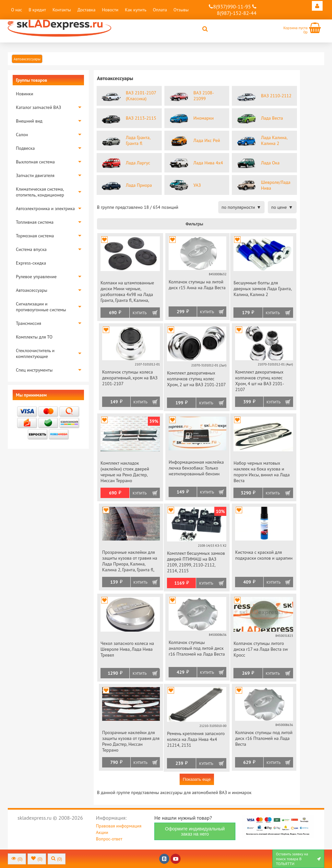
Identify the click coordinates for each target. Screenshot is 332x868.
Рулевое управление (36, 277)
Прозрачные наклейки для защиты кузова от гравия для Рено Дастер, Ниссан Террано (131, 741)
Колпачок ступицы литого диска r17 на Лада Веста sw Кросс (261, 649)
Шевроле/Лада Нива (276, 185)
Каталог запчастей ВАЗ (38, 107)
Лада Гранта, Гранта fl (138, 140)
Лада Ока (270, 163)
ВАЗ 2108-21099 (204, 96)
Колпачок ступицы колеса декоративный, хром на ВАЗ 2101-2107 (130, 378)
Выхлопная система (35, 162)
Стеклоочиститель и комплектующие (35, 353)
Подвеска (25, 148)
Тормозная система (35, 236)
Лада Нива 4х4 (208, 163)
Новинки (24, 94)
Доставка (87, 10)
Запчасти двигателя (35, 175)
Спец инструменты (34, 370)
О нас (17, 10)
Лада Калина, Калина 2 (274, 140)
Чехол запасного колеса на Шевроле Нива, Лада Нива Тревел (127, 649)
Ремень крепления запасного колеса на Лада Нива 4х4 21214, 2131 (196, 739)
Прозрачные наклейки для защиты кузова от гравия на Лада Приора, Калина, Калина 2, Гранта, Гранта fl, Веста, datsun (130, 561)
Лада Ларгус (138, 163)
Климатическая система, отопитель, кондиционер (40, 192)
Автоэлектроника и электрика (45, 208)
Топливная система (35, 222)
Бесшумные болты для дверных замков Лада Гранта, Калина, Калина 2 (262, 289)
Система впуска (31, 249)
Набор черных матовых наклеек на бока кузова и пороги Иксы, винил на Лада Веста (261, 472)
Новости (110, 10)
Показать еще (197, 779)
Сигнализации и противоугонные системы (41, 307)
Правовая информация (119, 826)
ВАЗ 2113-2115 (141, 118)
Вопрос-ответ (109, 839)
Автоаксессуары (32, 290)
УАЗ (197, 185)
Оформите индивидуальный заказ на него (195, 831)
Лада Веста (272, 118)
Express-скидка (31, 263)
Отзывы (181, 10)
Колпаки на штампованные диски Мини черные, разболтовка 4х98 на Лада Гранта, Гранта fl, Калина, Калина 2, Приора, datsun (127, 292)
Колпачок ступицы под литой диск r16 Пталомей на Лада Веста (264, 738)
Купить (140, 313)
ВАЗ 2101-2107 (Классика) (141, 96)
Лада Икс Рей (207, 140)
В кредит (37, 10)
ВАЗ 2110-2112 (276, 96)
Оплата (160, 10)
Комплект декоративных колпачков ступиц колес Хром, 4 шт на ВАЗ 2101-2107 (260, 381)
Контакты (62, 10)
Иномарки (204, 118)
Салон (22, 135)
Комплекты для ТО (34, 337)
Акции (102, 832)
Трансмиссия (29, 323)
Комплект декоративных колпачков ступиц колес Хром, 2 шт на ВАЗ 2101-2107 (196, 379)
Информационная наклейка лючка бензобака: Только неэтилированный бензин (196, 468)
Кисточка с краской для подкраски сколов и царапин (264, 555)
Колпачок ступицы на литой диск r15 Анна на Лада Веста (197, 285)
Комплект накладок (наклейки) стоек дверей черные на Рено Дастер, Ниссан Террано (125, 472)
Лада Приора (139, 185)
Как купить (136, 10)
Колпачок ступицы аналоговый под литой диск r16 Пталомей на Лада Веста (197, 648)
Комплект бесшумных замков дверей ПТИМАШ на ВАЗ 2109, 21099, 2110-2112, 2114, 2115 (196, 562)
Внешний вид (29, 121)
